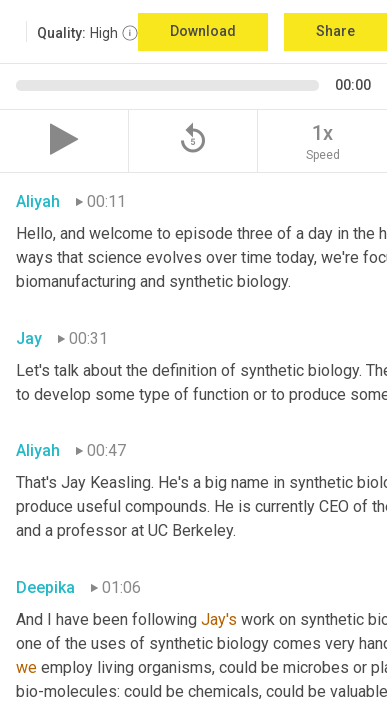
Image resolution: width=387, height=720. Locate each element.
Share (335, 31)
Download (203, 31)
